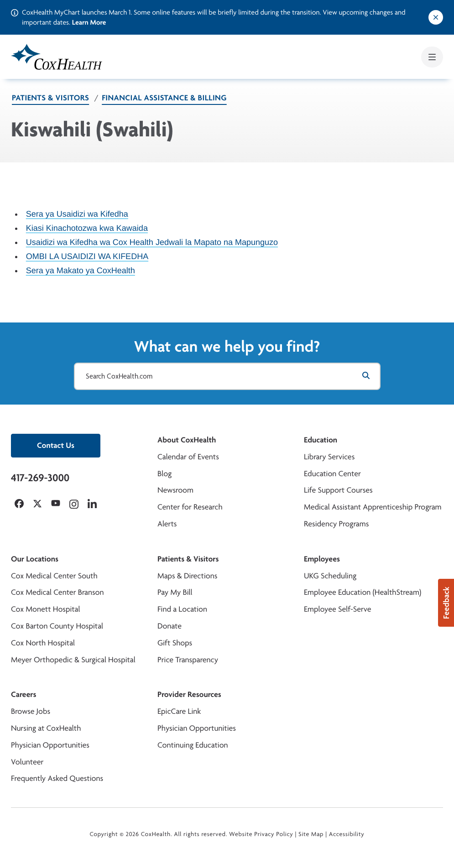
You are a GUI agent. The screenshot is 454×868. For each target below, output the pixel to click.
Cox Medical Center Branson (57, 592)
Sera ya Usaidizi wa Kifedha (77, 214)
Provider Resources (189, 694)
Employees (322, 559)
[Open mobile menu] (432, 57)
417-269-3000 (40, 478)
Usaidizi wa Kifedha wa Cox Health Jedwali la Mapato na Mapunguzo (152, 242)
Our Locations (35, 559)
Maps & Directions (187, 576)
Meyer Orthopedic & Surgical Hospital (73, 660)
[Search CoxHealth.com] (227, 376)
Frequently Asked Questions (57, 778)
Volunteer (27, 762)
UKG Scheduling (330, 576)
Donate (170, 626)
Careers (23, 694)
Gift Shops (175, 643)
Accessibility (347, 834)
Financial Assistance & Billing (164, 98)
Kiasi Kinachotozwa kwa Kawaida (87, 228)
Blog (164, 474)
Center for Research (190, 507)
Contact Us (56, 445)
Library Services (329, 457)
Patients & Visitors (50, 98)
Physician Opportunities (50, 745)
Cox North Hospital (43, 643)
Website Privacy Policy (261, 834)
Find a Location (182, 609)
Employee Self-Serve (337, 609)
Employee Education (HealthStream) (363, 592)
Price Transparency (188, 660)
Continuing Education (193, 745)
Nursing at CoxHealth (46, 728)
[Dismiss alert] (436, 17)
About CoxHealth (187, 440)
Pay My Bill (175, 592)
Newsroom (175, 490)
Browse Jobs (31, 711)
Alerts (167, 524)
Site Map (311, 834)
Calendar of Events (188, 457)
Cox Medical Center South (54, 576)
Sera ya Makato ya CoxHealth (81, 270)
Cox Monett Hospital (45, 609)
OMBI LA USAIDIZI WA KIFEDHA (87, 256)
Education (321, 440)
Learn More (89, 22)
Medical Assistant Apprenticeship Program (373, 507)
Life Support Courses (338, 490)
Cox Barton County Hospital (57, 626)
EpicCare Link (179, 711)
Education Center (332, 474)
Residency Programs (336, 524)
